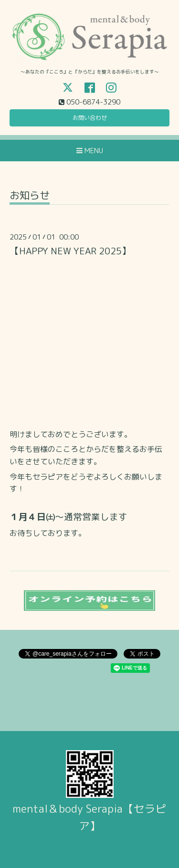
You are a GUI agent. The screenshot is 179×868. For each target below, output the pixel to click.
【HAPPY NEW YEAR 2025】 (70, 251)
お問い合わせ (90, 118)
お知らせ (30, 196)
